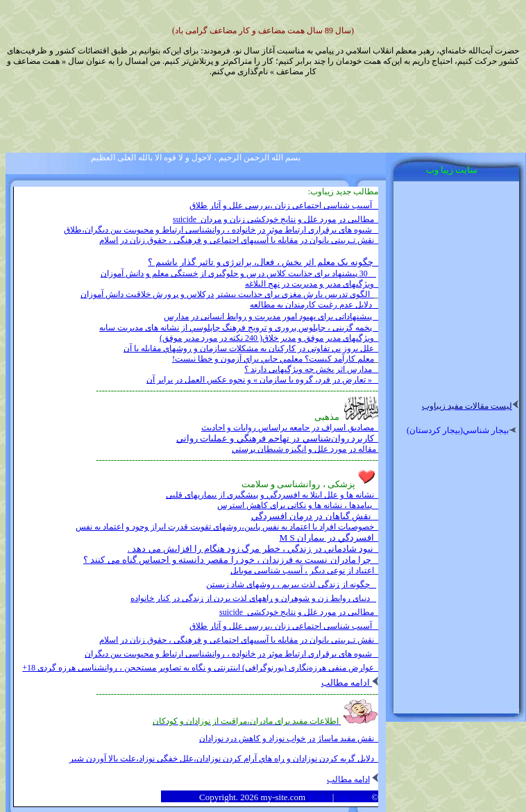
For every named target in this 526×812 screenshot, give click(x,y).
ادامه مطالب (350, 683)
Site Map (353, 797)
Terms (319, 797)
